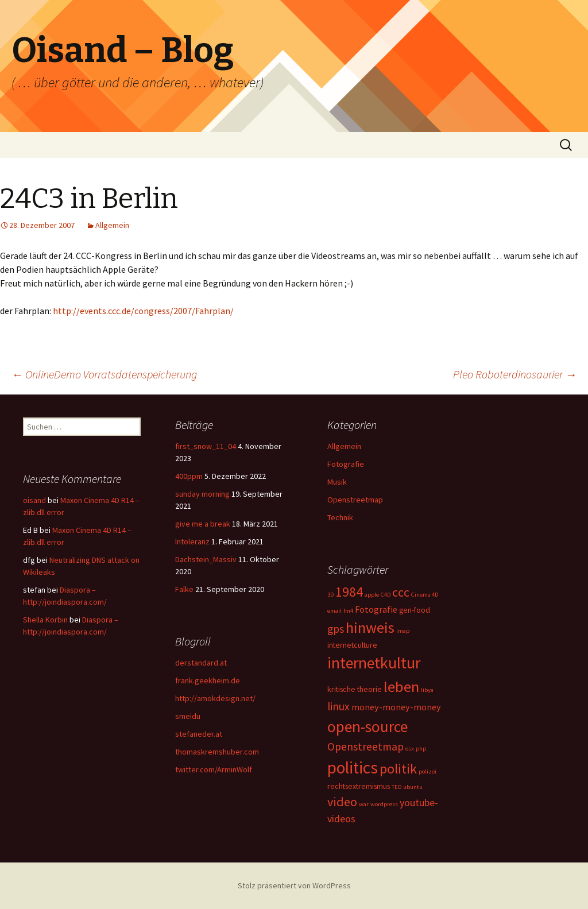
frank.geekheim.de (208, 680)
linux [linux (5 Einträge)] (339, 706)
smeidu (188, 716)
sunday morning (202, 494)
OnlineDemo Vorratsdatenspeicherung (104, 374)
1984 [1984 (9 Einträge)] (349, 592)
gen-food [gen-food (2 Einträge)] (415, 610)
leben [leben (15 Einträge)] (401, 686)
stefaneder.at (199, 734)
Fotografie (346, 464)
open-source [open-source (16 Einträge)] (367, 726)
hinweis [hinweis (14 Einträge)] (370, 627)
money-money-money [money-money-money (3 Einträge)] (396, 707)
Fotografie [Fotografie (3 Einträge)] (376, 609)
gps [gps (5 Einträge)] (336, 629)
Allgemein (112, 225)
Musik (337, 482)
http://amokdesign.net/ (215, 698)
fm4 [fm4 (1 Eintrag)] (348, 611)
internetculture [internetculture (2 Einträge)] (352, 645)
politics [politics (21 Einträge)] (353, 767)
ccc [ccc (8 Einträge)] (401, 592)
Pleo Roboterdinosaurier (515, 374)
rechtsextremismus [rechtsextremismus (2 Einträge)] (359, 786)
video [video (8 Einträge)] (342, 802)
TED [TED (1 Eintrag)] (396, 787)
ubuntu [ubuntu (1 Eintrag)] (413, 787)
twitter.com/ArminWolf (214, 769)
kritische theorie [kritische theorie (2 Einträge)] (355, 689)
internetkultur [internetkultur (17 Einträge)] (374, 663)
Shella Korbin (45, 620)
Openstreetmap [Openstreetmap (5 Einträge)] (365, 746)
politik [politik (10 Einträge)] (398, 769)
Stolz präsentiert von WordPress (294, 885)
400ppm (189, 476)
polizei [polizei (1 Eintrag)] (428, 771)
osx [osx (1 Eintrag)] (410, 749)
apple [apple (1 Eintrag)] (372, 595)
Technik (340, 517)
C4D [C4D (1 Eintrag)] (386, 595)
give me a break (203, 524)
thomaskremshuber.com (217, 752)
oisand (34, 500)
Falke (184, 589)
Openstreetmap (355, 500)
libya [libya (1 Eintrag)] (427, 690)
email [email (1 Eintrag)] (334, 611)
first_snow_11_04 (206, 446)
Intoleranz (192, 541)
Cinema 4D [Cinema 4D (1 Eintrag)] (425, 595)
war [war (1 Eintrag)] (364, 804)
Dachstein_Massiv (206, 559)
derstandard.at (201, 663)
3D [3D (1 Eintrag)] (330, 595)
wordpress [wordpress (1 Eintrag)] (384, 804)
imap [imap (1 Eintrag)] (403, 631)
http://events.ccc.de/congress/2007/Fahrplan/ (143, 311)
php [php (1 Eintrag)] (421, 749)
